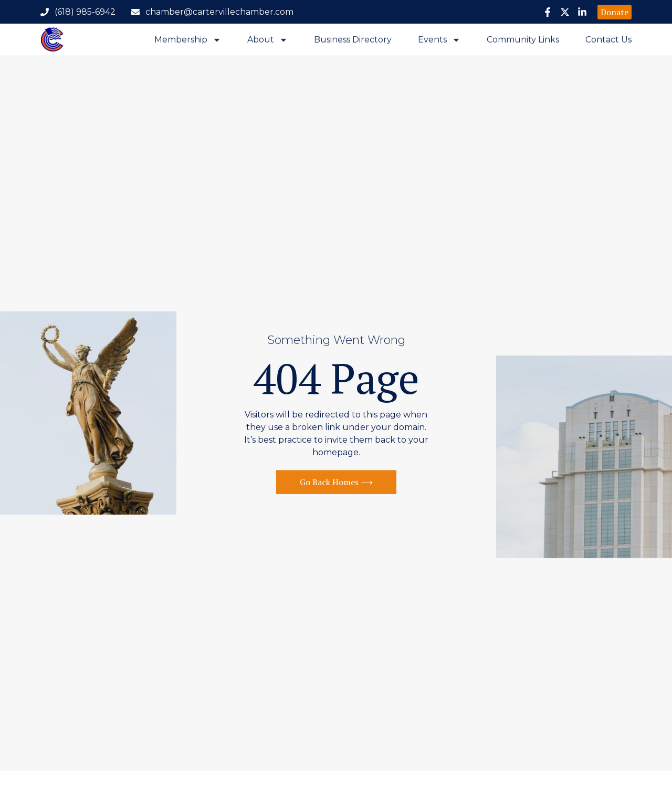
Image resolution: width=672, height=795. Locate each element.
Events (439, 40)
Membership (188, 40)
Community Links (523, 40)
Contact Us (608, 40)
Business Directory (353, 40)
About (267, 40)
